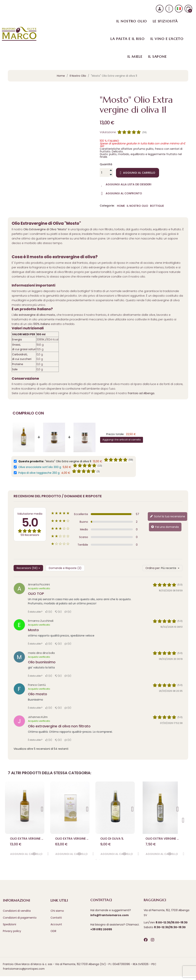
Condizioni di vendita (17, 915)
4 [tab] (28, 832)
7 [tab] (39, 832)
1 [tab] (16, 832)
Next (42, 808)
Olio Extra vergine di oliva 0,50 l (163, 840)
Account (56, 928)
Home (121, 206)
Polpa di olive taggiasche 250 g (39, 473)
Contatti (56, 921)
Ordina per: (153, 568)
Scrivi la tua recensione (167, 516)
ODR (53, 935)
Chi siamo (57, 915)
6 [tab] (35, 832)
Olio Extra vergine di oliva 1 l (27, 840)
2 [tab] (20, 832)
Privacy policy (12, 935)
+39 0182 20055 (101, 933)
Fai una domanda (165, 527)
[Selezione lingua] (179, 9)
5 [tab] (31, 832)
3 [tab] (24, 832)
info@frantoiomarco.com (109, 919)
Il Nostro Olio (137, 206)
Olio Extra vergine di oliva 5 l (72, 840)
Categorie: (107, 206)
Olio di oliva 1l (114, 840)
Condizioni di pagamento (20, 921)
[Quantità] (104, 173)
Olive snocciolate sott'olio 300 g (40, 467)
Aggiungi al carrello (138, 173)
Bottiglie (157, 206)
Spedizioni (9, 928)
